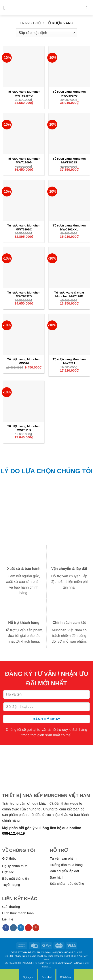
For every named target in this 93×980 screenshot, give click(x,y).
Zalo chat (46, 974)
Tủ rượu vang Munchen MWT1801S (69, 161)
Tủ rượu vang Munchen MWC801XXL (69, 227)
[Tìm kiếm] (88, 8)
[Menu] (6, 8)
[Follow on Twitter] (21, 928)
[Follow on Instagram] (13, 928)
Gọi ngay (28, 974)
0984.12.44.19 (13, 833)
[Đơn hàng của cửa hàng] (46, 33)
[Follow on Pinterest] (28, 928)
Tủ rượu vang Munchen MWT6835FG (24, 94)
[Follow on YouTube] (36, 928)
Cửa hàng (65, 974)
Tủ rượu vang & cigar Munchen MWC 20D (69, 295)
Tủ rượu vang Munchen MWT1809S (24, 161)
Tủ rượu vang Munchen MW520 (24, 361)
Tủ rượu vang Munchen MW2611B (24, 428)
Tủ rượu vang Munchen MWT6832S (24, 295)
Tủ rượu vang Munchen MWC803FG (69, 94)
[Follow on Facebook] (6, 928)
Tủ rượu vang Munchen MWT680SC (24, 227)
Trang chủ (30, 23)
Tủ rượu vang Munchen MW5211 (69, 361)
